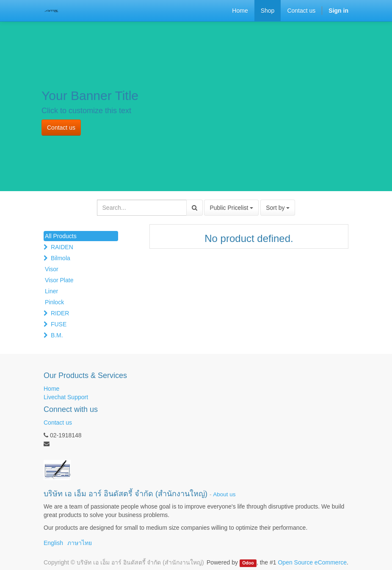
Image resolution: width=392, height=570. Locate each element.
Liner (51, 291)
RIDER (60, 313)
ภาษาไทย (80, 543)
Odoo (248, 563)
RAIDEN (62, 247)
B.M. (57, 335)
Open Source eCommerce (312, 562)
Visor (52, 269)
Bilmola (61, 258)
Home (51, 389)
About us (224, 494)
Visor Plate (59, 280)
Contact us (61, 128)
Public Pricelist (231, 208)
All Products (61, 236)
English (53, 543)
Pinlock (54, 302)
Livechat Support (66, 397)
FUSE (59, 324)
